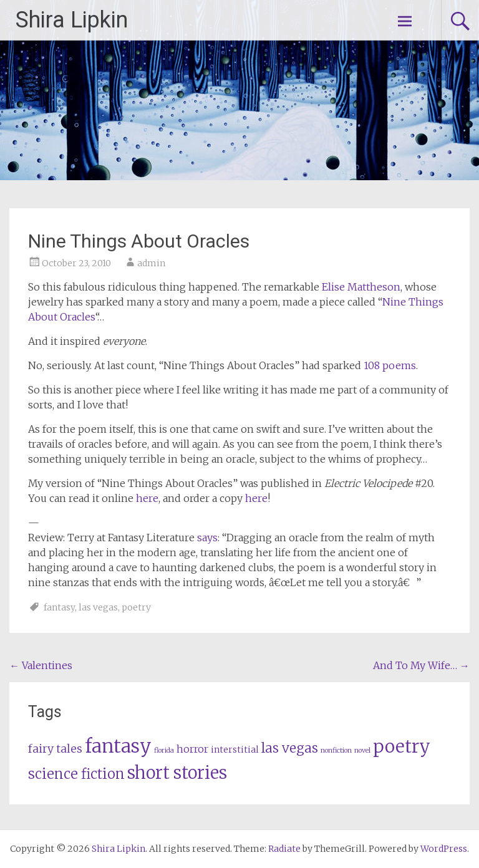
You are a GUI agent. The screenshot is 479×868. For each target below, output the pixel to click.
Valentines (41, 665)
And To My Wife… (421, 665)
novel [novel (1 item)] (362, 750)
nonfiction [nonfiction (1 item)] (336, 750)
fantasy (59, 607)
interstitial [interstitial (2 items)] (235, 750)
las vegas (98, 607)
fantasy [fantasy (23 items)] (118, 746)
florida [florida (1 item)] (164, 750)
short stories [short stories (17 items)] (177, 773)
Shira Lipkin (72, 20)
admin (151, 263)
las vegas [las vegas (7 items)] (290, 748)
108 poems (390, 365)
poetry (136, 607)
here (147, 498)
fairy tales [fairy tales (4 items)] (55, 749)
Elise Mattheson (361, 287)
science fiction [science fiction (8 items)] (76, 774)
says (207, 538)
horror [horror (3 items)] (192, 749)
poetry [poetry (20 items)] (402, 746)
